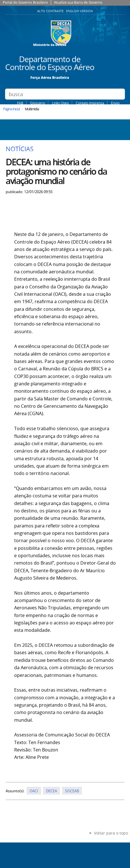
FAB (20, 103)
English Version (79, 11)
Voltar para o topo (111, 833)
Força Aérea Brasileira (50, 77)
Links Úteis (60, 103)
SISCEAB (72, 791)
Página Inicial (11, 109)
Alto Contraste (51, 11)
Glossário (38, 103)
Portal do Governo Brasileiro (25, 2)
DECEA (52, 791)
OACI (34, 791)
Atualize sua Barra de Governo (78, 2)
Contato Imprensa (90, 103)
